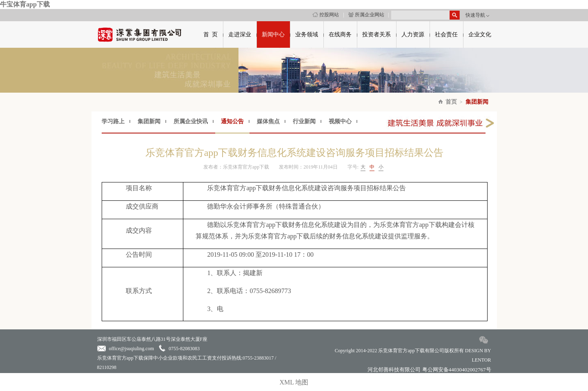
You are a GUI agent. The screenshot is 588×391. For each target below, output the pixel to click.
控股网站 (326, 15)
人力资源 (413, 34)
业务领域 (307, 34)
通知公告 (232, 121)
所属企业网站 (366, 15)
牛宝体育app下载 (25, 4)
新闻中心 (273, 34)
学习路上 (113, 121)
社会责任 (446, 34)
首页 (451, 102)
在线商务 (340, 34)
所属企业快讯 (191, 121)
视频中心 (340, 121)
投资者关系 (376, 34)
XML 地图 (294, 382)
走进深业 (240, 34)
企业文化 (480, 34)
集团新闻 (477, 102)
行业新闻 (304, 121)
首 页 (210, 34)
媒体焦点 (268, 121)
